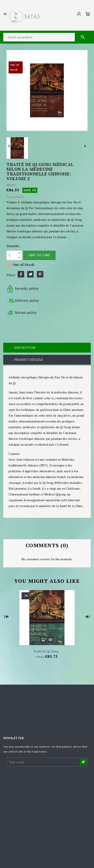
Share (21, 274)
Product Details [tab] (29, 360)
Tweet (30, 274)
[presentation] (40, 778)
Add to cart (39, 255)
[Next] (88, 617)
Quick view (51, 640)
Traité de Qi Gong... (47, 651)
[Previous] (6, 617)
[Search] (47, 37)
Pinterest (40, 274)
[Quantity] (12, 255)
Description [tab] (25, 348)
